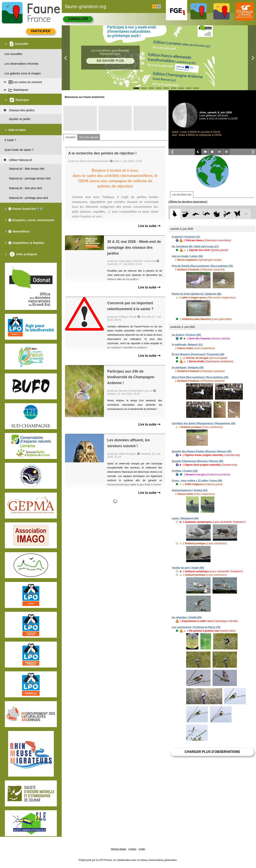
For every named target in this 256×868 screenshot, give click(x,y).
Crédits (142, 849)
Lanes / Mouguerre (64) (185, 518)
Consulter (78, 19)
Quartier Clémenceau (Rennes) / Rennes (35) (197, 461)
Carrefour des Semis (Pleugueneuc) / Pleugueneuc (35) (204, 423)
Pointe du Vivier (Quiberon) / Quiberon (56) (196, 294)
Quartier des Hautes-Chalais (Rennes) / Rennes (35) (201, 451)
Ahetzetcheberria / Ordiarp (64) (190, 490)
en (159, 6)
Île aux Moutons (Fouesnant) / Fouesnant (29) (198, 354)
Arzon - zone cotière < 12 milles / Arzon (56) (197, 481)
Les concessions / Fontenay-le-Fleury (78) (196, 627)
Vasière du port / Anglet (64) (188, 568)
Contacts (132, 849)
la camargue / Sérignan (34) (188, 368)
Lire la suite (149, 226)
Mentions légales (119, 849)
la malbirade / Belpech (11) (187, 345)
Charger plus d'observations (212, 752)
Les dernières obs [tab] (182, 195)
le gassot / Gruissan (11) (186, 237)
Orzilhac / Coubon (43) (185, 471)
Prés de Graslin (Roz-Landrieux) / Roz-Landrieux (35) (202, 266)
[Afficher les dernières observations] (188, 202)
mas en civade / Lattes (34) (187, 256)
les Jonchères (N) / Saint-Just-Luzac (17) (195, 246)
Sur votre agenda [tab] (89, 137)
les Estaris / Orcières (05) (186, 335)
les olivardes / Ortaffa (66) (187, 617)
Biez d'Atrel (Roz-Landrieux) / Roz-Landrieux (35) (200, 377)
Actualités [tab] (70, 137)
